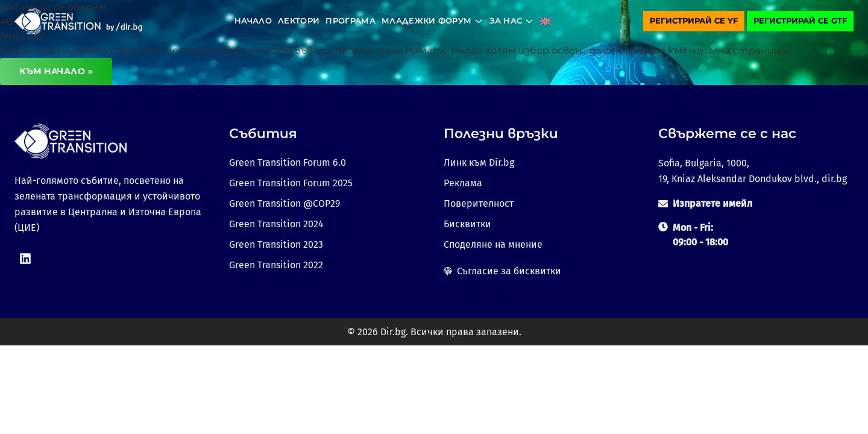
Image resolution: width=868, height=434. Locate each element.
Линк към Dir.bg (479, 162)
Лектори (299, 20)
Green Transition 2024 (276, 224)
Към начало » (56, 71)
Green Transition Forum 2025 (291, 183)
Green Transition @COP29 (285, 203)
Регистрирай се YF (694, 20)
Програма (351, 20)
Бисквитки (467, 224)
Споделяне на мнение (493, 244)
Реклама (463, 183)
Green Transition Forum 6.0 (288, 162)
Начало (253, 20)
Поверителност (479, 203)
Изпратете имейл (712, 203)
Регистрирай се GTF (800, 20)
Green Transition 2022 (276, 265)
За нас (512, 21)
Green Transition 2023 (276, 244)
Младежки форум (433, 21)
